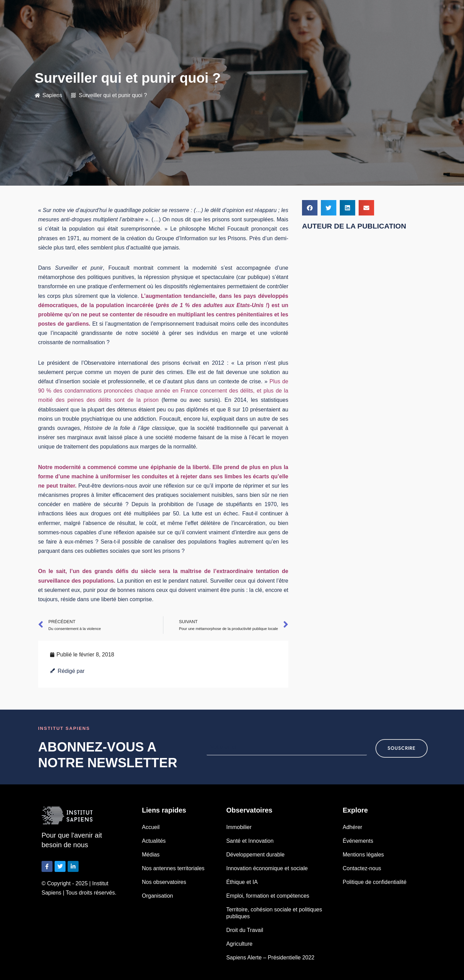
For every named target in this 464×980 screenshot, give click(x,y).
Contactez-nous (362, 868)
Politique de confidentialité (374, 882)
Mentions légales (363, 855)
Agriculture (239, 944)
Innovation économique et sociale (267, 868)
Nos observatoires (164, 882)
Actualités (154, 841)
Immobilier (239, 827)
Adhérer (352, 827)
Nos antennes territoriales (173, 868)
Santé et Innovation (250, 841)
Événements (358, 841)
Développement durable (255, 855)
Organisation (158, 896)
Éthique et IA (242, 882)
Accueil (151, 827)
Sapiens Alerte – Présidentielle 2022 (270, 958)
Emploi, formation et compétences (268, 896)
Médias (151, 855)
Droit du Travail (245, 930)
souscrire (402, 748)
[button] (310, 208)
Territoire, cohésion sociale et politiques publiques (274, 913)
